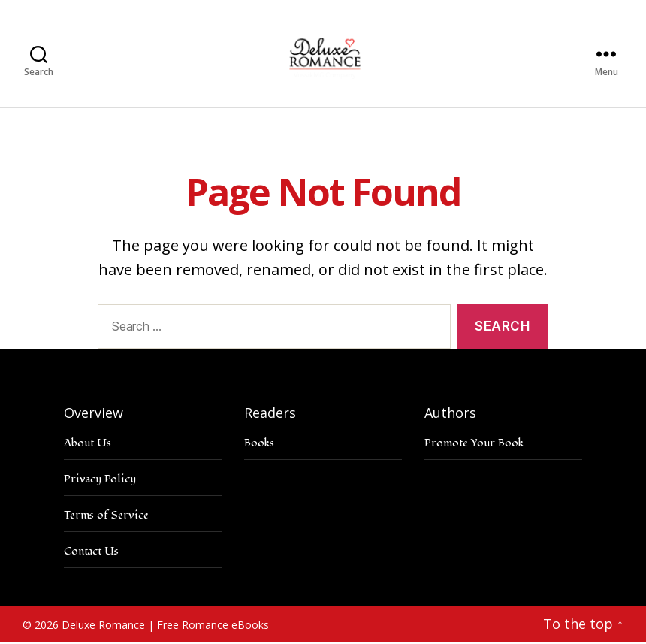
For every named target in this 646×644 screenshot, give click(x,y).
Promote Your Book (474, 444)
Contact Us (91, 553)
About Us (88, 444)
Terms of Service (106, 517)
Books (259, 444)
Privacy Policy (100, 481)
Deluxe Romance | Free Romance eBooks (165, 626)
